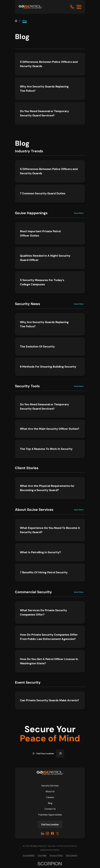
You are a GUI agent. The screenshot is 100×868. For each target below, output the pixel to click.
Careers (50, 797)
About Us (50, 791)
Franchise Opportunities (50, 815)
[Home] (30, 7)
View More (79, 213)
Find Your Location (48, 754)
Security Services (50, 786)
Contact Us (50, 809)
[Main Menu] (79, 7)
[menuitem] (29, 855)
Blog (50, 803)
